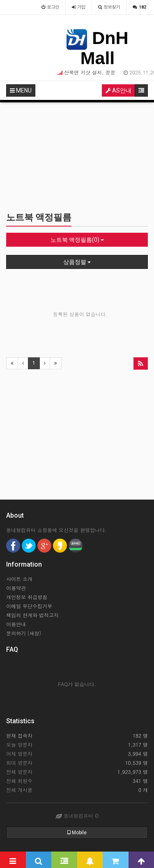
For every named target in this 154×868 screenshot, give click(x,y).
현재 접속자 (19, 735)
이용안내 (16, 624)
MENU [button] (21, 90)
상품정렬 (77, 262)
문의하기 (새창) (24, 633)
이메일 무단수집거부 (29, 606)
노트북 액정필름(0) (77, 240)
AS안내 (118, 90)
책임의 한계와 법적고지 (32, 615)
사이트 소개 (19, 579)
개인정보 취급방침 (27, 597)
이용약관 (16, 588)
